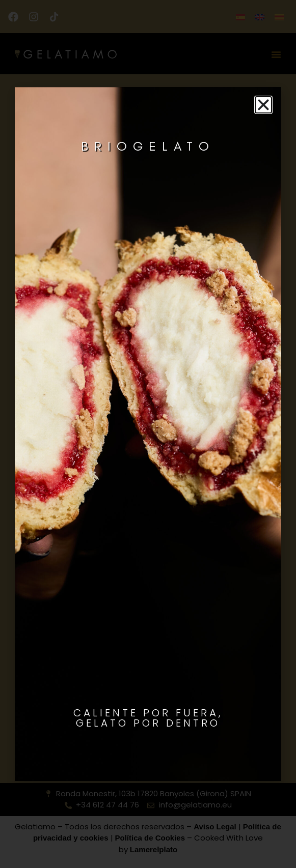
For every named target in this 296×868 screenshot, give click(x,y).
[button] (263, 105)
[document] (148, 434)
